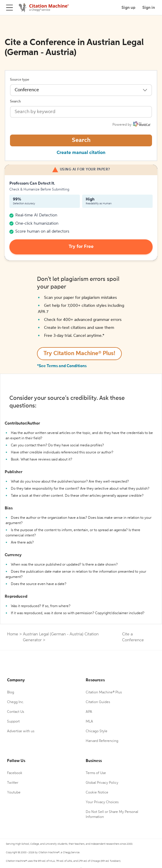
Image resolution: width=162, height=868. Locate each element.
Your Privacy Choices (102, 802)
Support (13, 722)
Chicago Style (97, 731)
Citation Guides (98, 702)
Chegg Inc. (16, 702)
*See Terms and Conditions (62, 366)
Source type (20, 80)
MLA (89, 722)
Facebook (15, 773)
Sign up (128, 8)
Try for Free (81, 247)
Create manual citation (81, 153)
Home (13, 634)
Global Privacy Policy (102, 783)
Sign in (149, 8)
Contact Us (16, 712)
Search (15, 102)
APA (89, 712)
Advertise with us (21, 731)
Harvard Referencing (102, 741)
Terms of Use (96, 773)
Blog (11, 693)
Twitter (13, 783)
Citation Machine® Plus (104, 693)
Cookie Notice (97, 793)
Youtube (14, 793)
